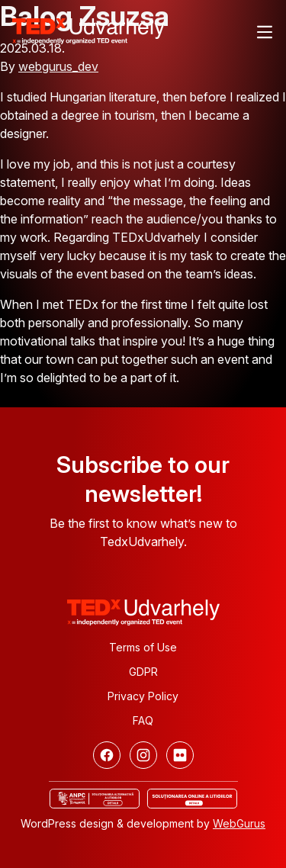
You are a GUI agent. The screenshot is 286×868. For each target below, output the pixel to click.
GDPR (143, 672)
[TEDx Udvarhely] (88, 30)
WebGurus (239, 823)
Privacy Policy (143, 696)
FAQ (143, 720)
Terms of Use (143, 647)
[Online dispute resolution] (192, 799)
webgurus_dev (58, 66)
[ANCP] (95, 799)
